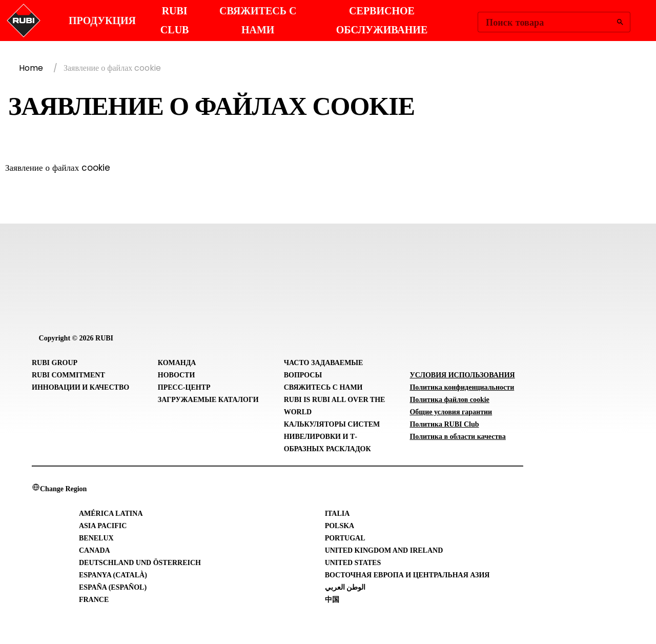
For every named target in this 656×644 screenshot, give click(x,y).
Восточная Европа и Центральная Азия (407, 575)
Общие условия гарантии (451, 412)
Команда (177, 363)
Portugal (345, 538)
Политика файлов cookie (449, 400)
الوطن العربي (345, 587)
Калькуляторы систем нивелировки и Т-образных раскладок (332, 437)
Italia (337, 514)
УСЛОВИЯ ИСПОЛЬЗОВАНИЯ (462, 375)
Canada (95, 550)
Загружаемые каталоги (208, 400)
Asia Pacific (103, 526)
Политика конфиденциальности (462, 387)
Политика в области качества (457, 437)
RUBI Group (55, 363)
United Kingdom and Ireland (384, 550)
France (94, 600)
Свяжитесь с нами (323, 387)
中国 (332, 600)
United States (353, 563)
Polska (340, 526)
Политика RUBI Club (444, 424)
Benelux (96, 538)
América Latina (111, 514)
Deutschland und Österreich (140, 563)
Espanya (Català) (113, 575)
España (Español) (113, 587)
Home (31, 68)
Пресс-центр (184, 387)
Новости (177, 375)
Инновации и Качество (80, 387)
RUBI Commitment (68, 375)
